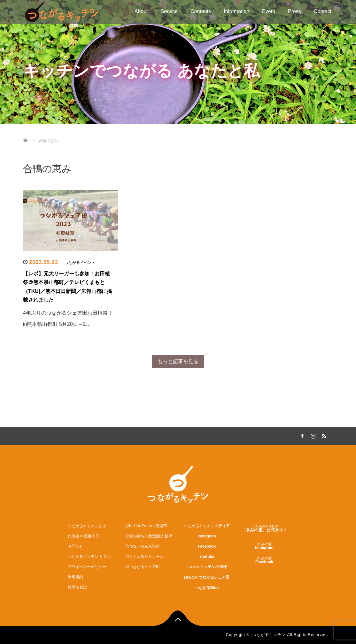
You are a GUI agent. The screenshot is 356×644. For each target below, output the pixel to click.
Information (236, 11)
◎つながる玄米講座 (143, 546)
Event (269, 11)
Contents (201, 11)
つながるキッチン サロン (89, 557)
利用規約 (75, 577)
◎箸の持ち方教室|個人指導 (149, 536)
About (141, 11)
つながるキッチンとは (87, 526)
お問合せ (75, 546)
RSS (323, 435)
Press (294, 11)
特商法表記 (77, 587)
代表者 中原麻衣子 (84, 536)
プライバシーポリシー (87, 567)
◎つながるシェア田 (143, 567)
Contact (323, 11)
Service (169, 11)
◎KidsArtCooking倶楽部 (146, 526)
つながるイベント (80, 263)
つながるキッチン (269, 635)
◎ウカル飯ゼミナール (144, 557)
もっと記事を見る (178, 361)
